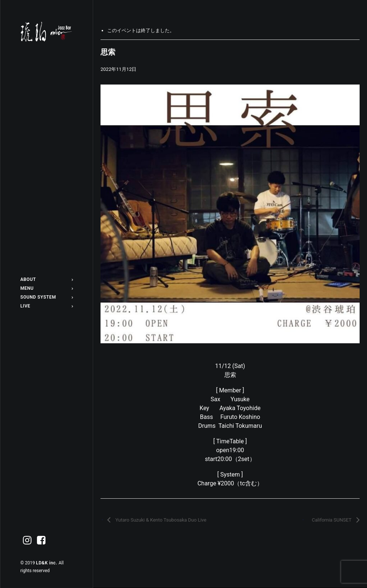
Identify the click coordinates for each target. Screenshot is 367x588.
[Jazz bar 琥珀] (47, 32)
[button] (27, 541)
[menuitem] (47, 279)
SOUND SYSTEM (47, 297)
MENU (47, 288)
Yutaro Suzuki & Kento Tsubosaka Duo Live (160, 520)
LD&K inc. (47, 563)
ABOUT (47, 279)
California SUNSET (332, 520)
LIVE (47, 306)
